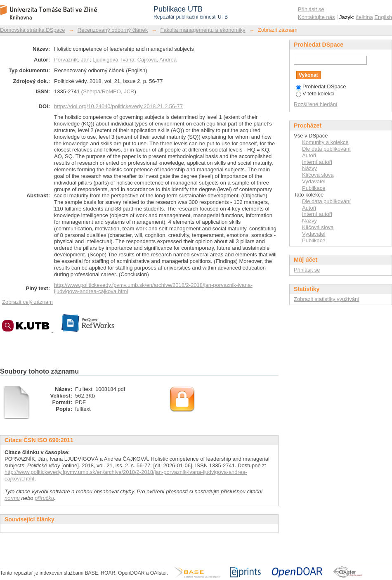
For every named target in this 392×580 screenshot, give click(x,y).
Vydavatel (314, 181)
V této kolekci (315, 94)
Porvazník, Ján (72, 60)
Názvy (309, 168)
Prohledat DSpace (321, 86)
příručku (44, 498)
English (383, 17)
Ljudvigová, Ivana (113, 60)
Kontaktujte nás (316, 17)
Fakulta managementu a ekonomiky (203, 30)
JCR (129, 91)
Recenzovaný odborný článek (113, 30)
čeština (365, 17)
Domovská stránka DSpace (33, 30)
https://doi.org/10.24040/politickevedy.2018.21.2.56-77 (118, 106)
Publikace (314, 188)
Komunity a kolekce (325, 142)
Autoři (309, 155)
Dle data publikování (326, 149)
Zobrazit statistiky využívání (327, 299)
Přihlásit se (311, 9)
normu (12, 498)
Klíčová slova (318, 175)
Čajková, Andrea (157, 60)
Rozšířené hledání (316, 104)
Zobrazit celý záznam (27, 302)
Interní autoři (317, 162)
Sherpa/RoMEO (102, 91)
